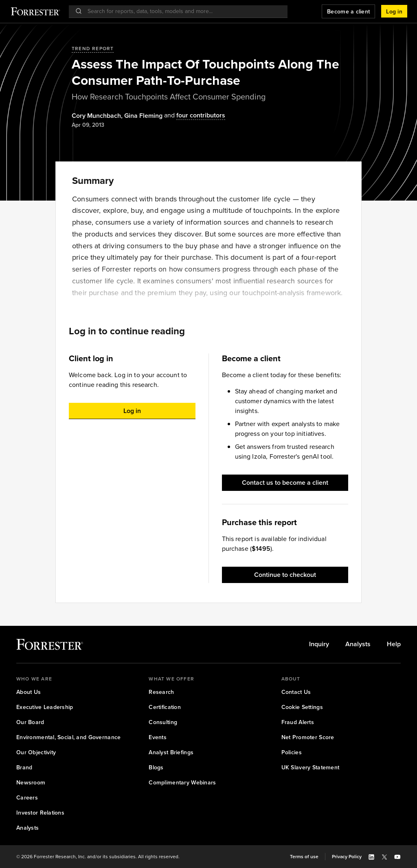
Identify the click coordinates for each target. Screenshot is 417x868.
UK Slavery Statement (311, 768)
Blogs (156, 768)
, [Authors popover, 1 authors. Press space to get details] (98, 116)
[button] (394, 11)
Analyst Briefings (171, 752)
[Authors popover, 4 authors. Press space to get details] (194, 116)
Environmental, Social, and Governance (68, 737)
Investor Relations (40, 813)
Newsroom (31, 783)
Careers (27, 798)
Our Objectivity (36, 752)
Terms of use (304, 857)
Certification (165, 707)
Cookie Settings (302, 707)
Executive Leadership (45, 707)
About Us (29, 692)
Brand (24, 768)
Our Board (30, 722)
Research (161, 692)
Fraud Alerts (298, 722)
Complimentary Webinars (182, 783)
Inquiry (319, 644)
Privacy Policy (347, 857)
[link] (319, 644)
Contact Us (296, 692)
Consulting (163, 722)
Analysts (358, 644)
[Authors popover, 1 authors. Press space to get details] (143, 116)
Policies (292, 752)
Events (158, 737)
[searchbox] (182, 11)
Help (394, 644)
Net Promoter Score (308, 737)
